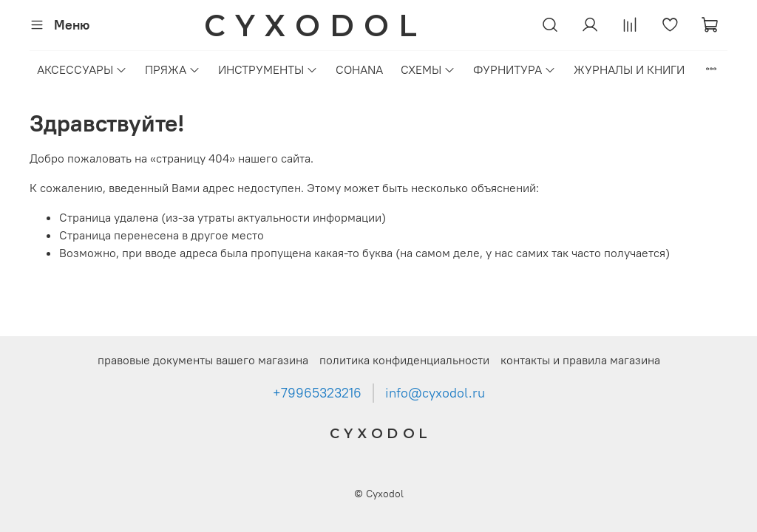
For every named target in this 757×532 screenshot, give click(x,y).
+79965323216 (317, 393)
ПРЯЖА (173, 69)
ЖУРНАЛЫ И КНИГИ (629, 69)
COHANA (359, 69)
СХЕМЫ (428, 69)
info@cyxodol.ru (435, 393)
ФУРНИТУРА (515, 69)
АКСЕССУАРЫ (82, 69)
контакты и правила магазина (580, 360)
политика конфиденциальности (404, 360)
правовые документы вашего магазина (203, 360)
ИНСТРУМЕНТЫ (268, 69)
